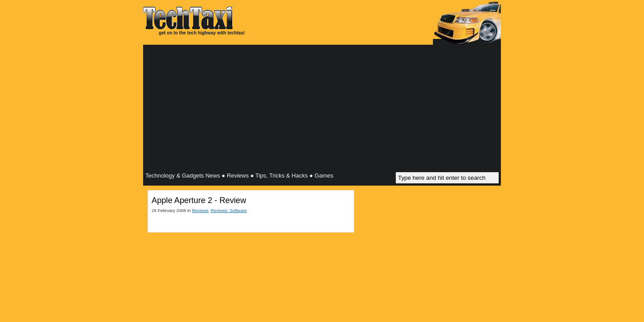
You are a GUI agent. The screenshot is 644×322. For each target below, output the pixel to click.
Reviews (238, 176)
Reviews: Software (229, 210)
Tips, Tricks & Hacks (282, 176)
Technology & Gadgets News (183, 176)
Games (324, 176)
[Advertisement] (322, 110)
